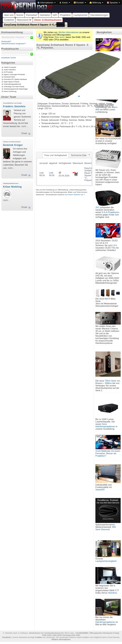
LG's (115, 245)
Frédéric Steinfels (14, 106)
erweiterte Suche (9, 58)
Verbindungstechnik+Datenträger (16, 89)
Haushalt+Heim (9, 77)
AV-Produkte (8, 72)
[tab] (56, 155)
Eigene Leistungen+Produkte (14, 75)
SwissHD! (100, 490)
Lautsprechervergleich (106, 561)
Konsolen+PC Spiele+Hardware (15, 79)
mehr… (25, 126)
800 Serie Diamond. (106, 528)
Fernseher (32, 15)
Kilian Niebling (12, 187)
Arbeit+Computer (10, 67)
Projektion (65, 15)
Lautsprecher (81, 15)
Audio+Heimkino (10, 70)
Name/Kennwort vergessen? (14, 44)
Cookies (38, 637)
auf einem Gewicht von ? (75, 195)
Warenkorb (24, 20)
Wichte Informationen (69, 32)
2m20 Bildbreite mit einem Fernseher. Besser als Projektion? (108, 453)
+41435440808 (81, 633)
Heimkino (45, 15)
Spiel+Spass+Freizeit (12, 82)
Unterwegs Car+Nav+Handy (14, 87)
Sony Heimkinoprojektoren (105, 425)
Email (24, 133)
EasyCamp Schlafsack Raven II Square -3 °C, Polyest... (35, 25)
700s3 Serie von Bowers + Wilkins (108, 382)
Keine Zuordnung (10, 91)
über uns (9, 15)
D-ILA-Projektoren (110, 212)
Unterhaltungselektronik (12, 84)
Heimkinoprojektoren (105, 622)
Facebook (6, 637)
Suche (20, 15)
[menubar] (79, 3)
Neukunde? (6, 41)
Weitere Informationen (61, 639)
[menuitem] (46, 3)
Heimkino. (113, 593)
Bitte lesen (60, 37)
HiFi (55, 15)
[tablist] (64, 169)
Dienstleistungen (99, 15)
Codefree (9, 20)
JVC (97, 207)
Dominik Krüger (13, 145)
